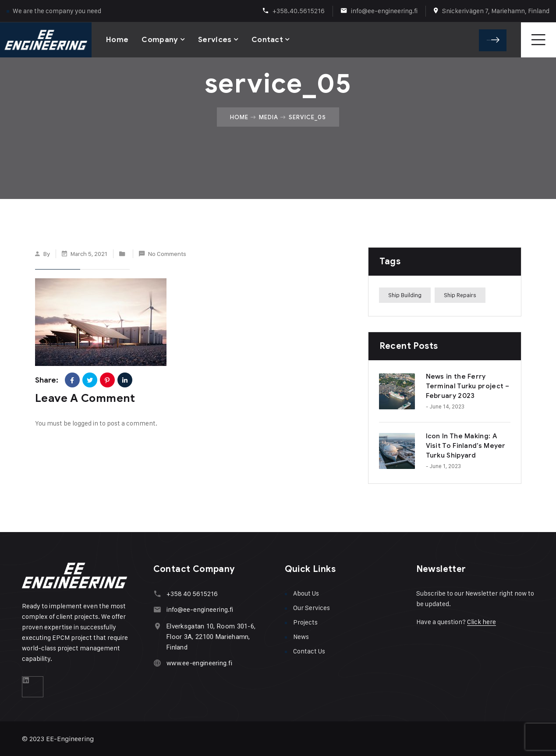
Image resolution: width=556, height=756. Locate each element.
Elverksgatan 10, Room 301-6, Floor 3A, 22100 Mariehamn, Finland (211, 637)
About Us (306, 593)
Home (117, 39)
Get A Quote (496, 39)
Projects (305, 622)
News (301, 637)
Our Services (312, 608)
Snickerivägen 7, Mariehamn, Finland (496, 11)
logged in (85, 423)
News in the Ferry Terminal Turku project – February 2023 (468, 386)
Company (160, 39)
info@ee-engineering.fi (384, 11)
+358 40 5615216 (192, 594)
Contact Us (309, 651)
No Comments (167, 254)
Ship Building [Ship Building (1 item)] (405, 295)
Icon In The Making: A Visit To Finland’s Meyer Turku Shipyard (466, 446)
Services (215, 39)
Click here (482, 622)
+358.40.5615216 (299, 11)
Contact (267, 39)
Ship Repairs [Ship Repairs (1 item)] (460, 295)
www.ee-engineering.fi (199, 663)
